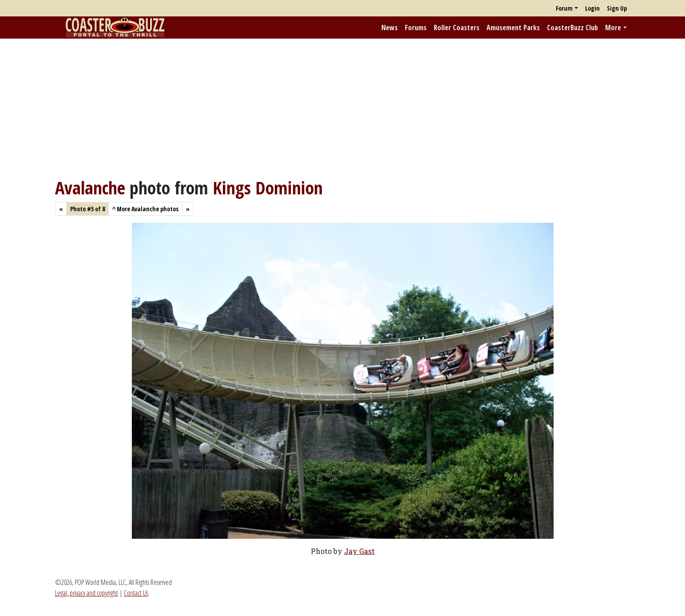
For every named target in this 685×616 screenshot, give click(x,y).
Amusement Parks (513, 28)
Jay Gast (359, 551)
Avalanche (90, 188)
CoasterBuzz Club (572, 28)
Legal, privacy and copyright (87, 593)
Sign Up (617, 8)
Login (592, 8)
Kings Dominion (268, 188)
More (613, 28)
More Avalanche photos (145, 209)
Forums (416, 28)
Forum (564, 8)
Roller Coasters (457, 28)
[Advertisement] (343, 108)
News (390, 28)
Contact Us (136, 593)
